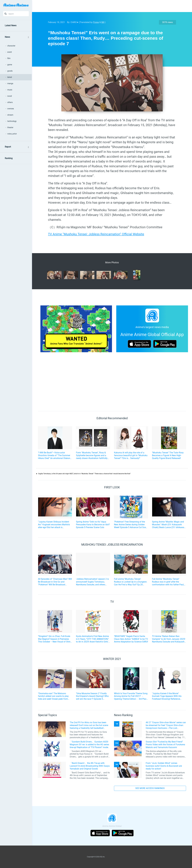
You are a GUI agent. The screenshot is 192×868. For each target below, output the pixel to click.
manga (10, 83)
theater (10, 127)
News (7, 37)
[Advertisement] (110, 6)
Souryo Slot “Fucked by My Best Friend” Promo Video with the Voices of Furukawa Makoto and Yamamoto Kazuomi (165, 745)
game (10, 65)
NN (103, 22)
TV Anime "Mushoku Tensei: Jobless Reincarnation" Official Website (96, 234)
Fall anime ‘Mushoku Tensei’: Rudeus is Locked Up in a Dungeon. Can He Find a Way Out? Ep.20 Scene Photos (131, 582)
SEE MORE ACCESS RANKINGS (150, 788)
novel (10, 96)
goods (10, 71)
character (11, 46)
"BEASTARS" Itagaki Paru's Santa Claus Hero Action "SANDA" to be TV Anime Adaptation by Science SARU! (131, 639)
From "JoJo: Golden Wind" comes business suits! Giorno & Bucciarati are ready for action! (164, 766)
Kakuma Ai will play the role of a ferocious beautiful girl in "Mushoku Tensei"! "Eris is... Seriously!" (131, 455)
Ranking (9, 158)
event (10, 52)
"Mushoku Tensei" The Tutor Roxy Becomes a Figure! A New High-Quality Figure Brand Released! (168, 455)
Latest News (11, 25)
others (10, 102)
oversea (11, 109)
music (10, 90)
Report (8, 147)
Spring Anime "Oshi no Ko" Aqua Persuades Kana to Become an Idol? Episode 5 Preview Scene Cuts (93, 525)
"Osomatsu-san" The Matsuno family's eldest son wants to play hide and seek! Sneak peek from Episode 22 (53, 696)
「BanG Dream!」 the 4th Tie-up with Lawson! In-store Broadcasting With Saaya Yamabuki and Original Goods (90, 766)
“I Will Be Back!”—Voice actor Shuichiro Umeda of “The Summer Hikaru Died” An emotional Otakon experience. (54, 455)
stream (10, 115)
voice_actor (12, 134)
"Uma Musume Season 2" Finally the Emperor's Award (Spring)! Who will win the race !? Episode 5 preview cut (92, 696)
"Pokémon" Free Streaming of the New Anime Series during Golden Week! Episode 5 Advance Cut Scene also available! (131, 525)
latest (10, 77)
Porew (96, 22)
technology (12, 121)
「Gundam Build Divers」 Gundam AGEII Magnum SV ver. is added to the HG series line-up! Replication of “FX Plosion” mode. (89, 745)
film (9, 58)
